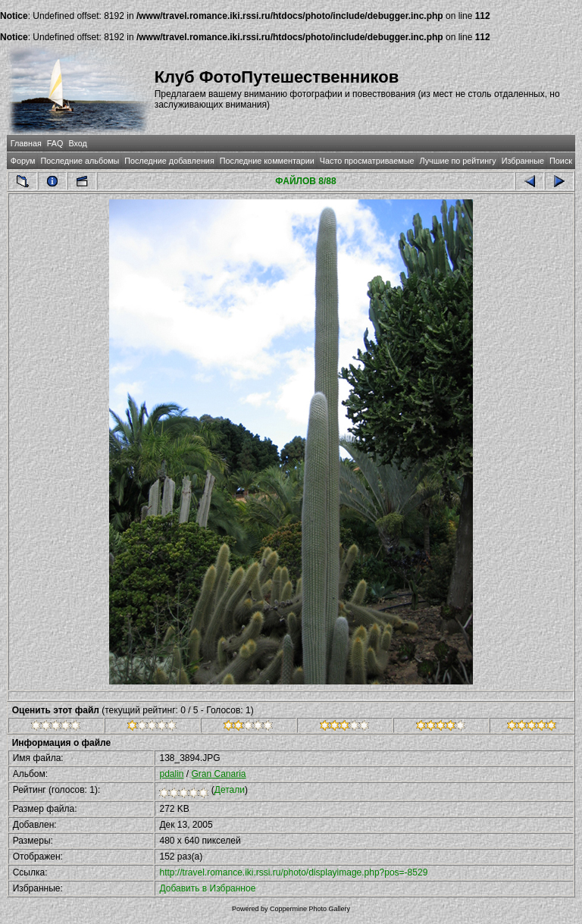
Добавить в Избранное (207, 888)
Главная (26, 143)
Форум (23, 161)
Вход (77, 143)
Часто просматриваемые (367, 161)
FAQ (55, 143)
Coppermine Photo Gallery (310, 909)
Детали (230, 790)
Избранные (523, 161)
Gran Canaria (219, 774)
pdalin (171, 774)
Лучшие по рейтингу (458, 161)
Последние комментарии (267, 161)
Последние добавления (169, 161)
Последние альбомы (80, 161)
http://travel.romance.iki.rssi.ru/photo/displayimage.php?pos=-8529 (293, 872)
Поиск (561, 161)
